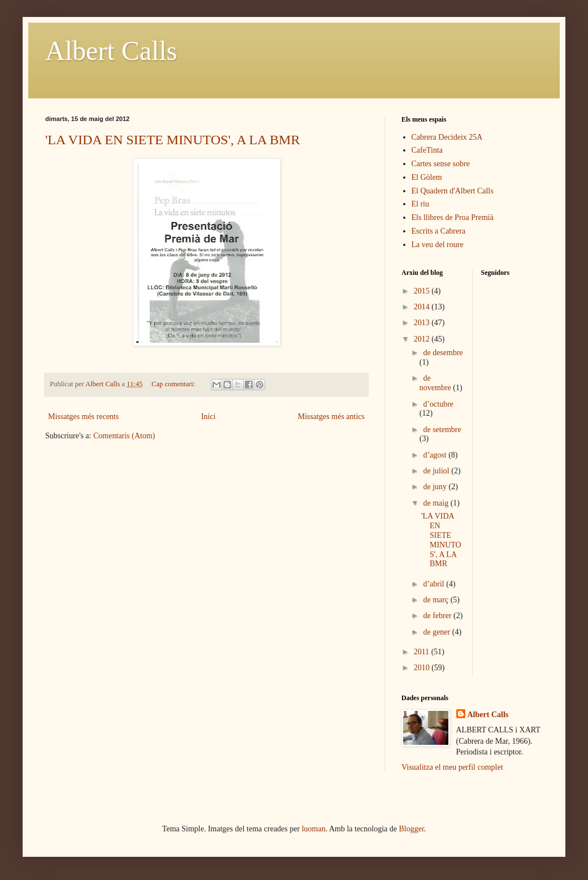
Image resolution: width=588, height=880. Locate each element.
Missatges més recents (83, 417)
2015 (423, 291)
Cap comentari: (174, 384)
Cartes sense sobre (441, 164)
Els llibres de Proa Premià (453, 217)
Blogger (412, 829)
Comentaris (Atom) (124, 436)
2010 (423, 668)
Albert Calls (111, 51)
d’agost (436, 455)
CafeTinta (427, 150)
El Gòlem (427, 177)
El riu (421, 204)
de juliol (437, 471)
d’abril (434, 584)
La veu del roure (438, 245)
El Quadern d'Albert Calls (453, 191)
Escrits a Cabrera (439, 231)
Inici (209, 417)
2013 (423, 323)
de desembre (443, 353)
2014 (423, 307)
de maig (436, 503)
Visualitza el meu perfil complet (452, 767)
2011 (423, 652)
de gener (437, 632)
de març (436, 600)
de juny (436, 487)
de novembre (436, 383)
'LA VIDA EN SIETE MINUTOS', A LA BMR (172, 140)
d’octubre (438, 404)
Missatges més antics (331, 417)
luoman (314, 829)
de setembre (442, 430)
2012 (423, 339)
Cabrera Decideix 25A (447, 137)
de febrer (438, 616)
